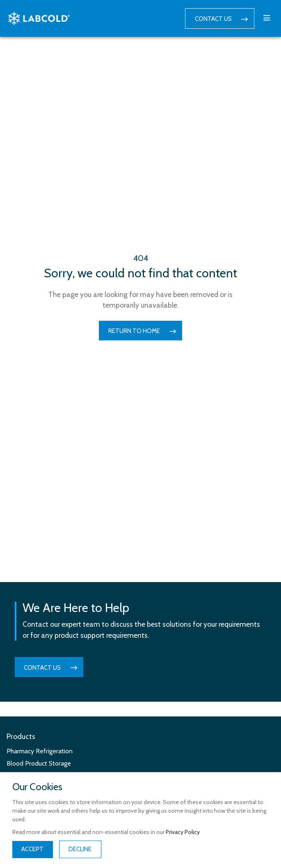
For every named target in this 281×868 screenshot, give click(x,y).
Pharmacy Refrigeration (40, 751)
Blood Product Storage (39, 763)
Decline (80, 849)
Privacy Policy (183, 832)
